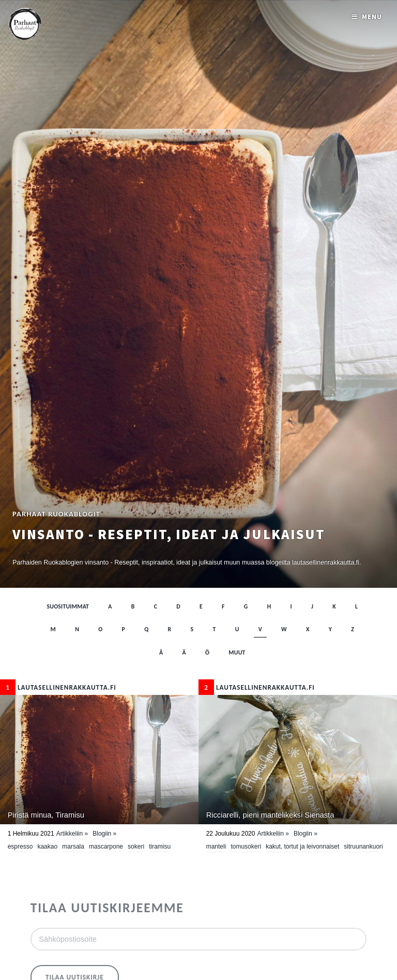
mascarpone (106, 847)
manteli (216, 847)
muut (237, 652)
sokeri (136, 847)
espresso (20, 847)
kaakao (47, 847)
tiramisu (160, 847)
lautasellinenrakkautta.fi (58, 687)
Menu (372, 17)
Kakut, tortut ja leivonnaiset (302, 847)
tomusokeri (246, 847)
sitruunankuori (363, 847)
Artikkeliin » (72, 834)
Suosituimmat (68, 606)
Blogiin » (104, 834)
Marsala (73, 847)
